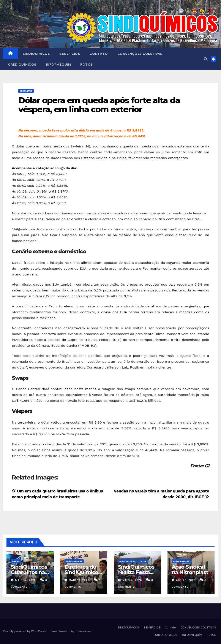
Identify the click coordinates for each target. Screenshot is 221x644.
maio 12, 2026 (79, 580)
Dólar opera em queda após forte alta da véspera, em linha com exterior (99, 105)
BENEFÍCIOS (70, 54)
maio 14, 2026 (25, 580)
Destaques (26, 91)
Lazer (143, 561)
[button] (206, 59)
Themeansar (83, 631)
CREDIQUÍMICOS (22, 65)
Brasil (16, 561)
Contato (99, 54)
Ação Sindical (74, 561)
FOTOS (87, 65)
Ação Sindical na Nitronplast (190, 570)
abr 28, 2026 (186, 580)
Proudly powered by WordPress (25, 631)
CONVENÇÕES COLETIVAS (140, 54)
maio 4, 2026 (132, 580)
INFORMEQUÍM (58, 65)
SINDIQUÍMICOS (36, 54)
